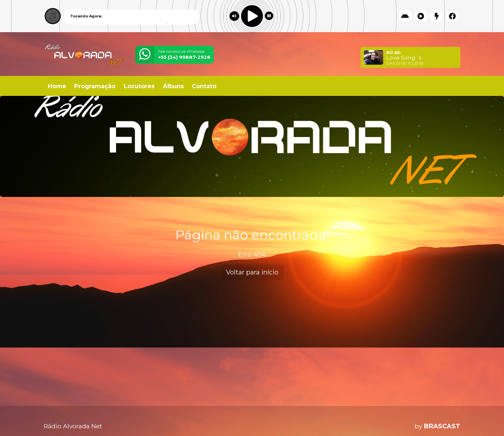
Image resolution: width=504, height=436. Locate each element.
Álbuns (173, 86)
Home (57, 86)
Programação (95, 86)
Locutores (139, 86)
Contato (204, 86)
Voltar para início (252, 272)
